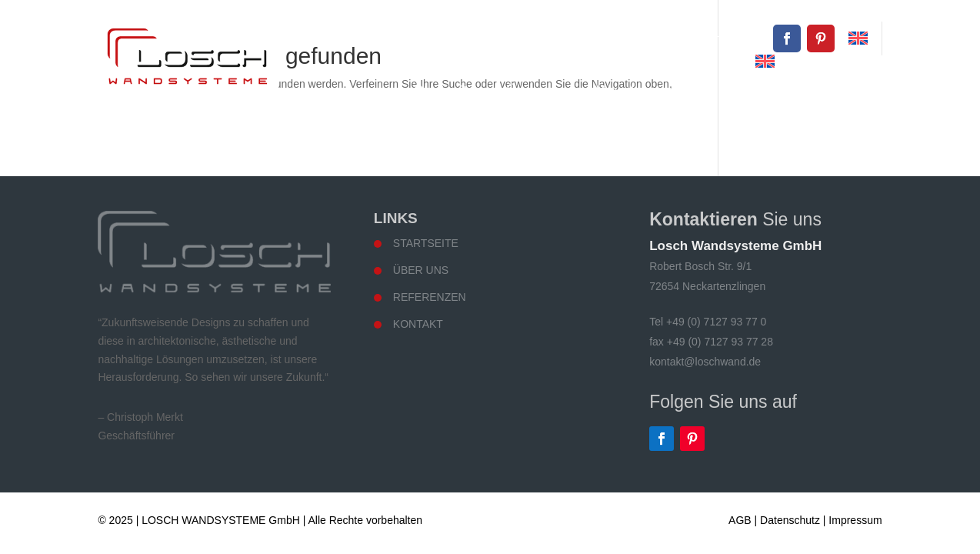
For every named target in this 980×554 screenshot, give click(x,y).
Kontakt (850, 90)
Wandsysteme (642, 90)
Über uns (536, 90)
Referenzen (757, 90)
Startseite (445, 90)
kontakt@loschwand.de (705, 38)
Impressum (855, 520)
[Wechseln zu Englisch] (858, 38)
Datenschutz (790, 520)
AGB (740, 520)
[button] (34, 520)
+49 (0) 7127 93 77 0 (561, 38)
